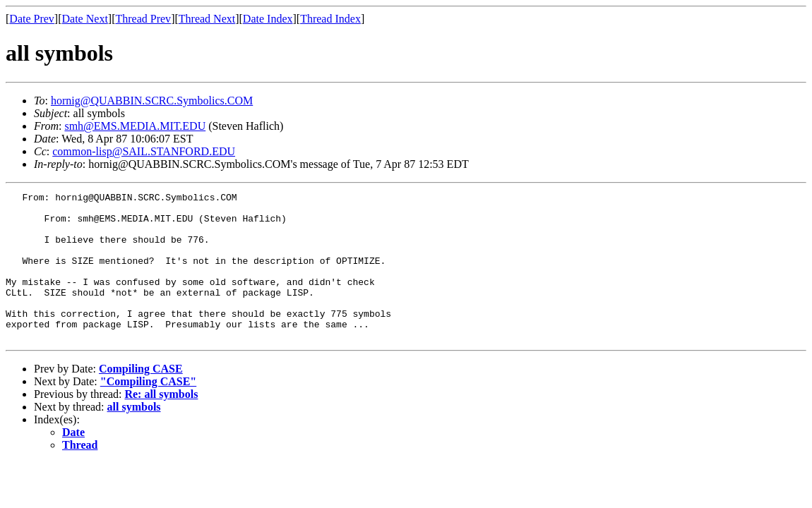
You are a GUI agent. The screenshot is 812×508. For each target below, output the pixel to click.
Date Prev (32, 19)
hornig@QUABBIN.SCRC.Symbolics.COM (152, 101)
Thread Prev (143, 19)
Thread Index (330, 19)
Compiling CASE (141, 398)
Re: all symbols (161, 424)
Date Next (85, 19)
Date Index (268, 19)
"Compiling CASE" (148, 411)
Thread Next (207, 19)
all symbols (134, 436)
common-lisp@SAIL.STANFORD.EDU (144, 151)
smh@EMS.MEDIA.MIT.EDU (135, 126)
